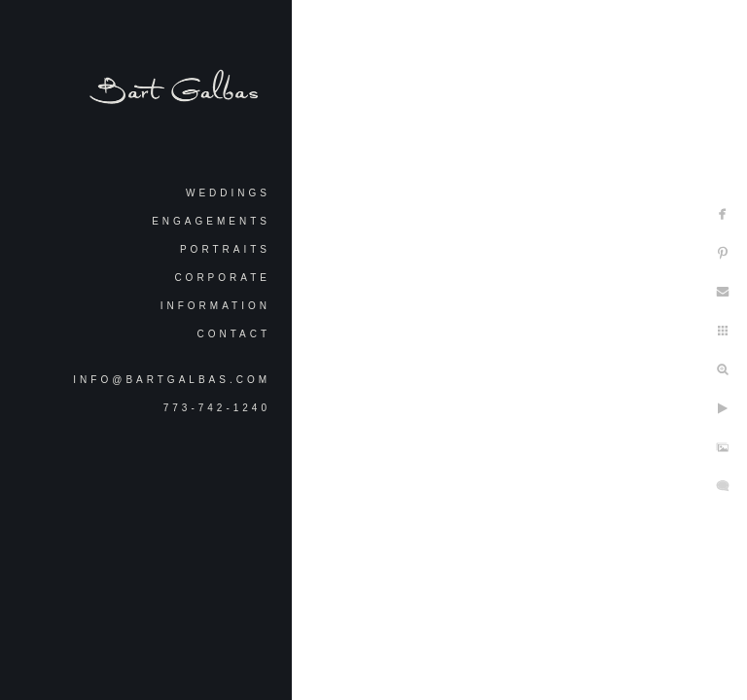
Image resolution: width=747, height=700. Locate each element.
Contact (233, 334)
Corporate (222, 278)
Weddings (228, 193)
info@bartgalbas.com (172, 380)
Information (215, 306)
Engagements (211, 221)
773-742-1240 (217, 408)
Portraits (225, 249)
